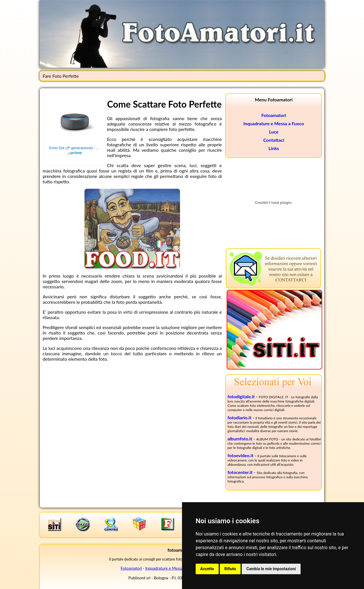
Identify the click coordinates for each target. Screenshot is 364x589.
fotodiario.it (239, 417)
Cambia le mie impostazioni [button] (271, 569)
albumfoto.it (240, 439)
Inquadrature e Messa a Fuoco (274, 123)
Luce (274, 132)
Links (274, 148)
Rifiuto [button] (230, 569)
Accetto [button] (207, 569)
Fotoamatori (274, 115)
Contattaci (274, 140)
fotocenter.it (240, 472)
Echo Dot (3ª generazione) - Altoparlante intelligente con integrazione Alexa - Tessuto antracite (75, 148)
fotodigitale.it (241, 396)
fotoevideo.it (240, 455)
